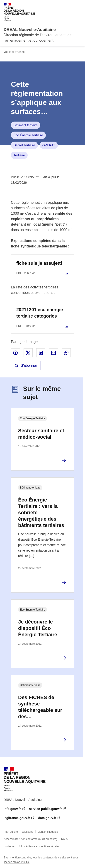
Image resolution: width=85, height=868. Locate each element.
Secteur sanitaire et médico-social (41, 434)
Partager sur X (28, 353)
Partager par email (53, 353)
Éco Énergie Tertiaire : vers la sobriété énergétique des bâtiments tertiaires (41, 513)
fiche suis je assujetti (39, 263)
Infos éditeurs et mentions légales (39, 846)
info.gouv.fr (12, 809)
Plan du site (11, 832)
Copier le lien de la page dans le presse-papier (66, 353)
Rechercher (70, 5)
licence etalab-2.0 (14, 862)
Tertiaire (19, 155)
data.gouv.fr (47, 818)
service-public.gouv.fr (45, 809)
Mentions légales (48, 832)
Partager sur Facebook (15, 353)
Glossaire (28, 832)
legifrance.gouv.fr (17, 818)
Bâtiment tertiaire (26, 125)
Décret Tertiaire (24, 145)
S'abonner (26, 365)
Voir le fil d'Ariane (14, 52)
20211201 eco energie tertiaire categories (40, 313)
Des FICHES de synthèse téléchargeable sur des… (40, 707)
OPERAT (49, 145)
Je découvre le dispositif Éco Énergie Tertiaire (38, 628)
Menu (79, 5)
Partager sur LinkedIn (41, 353)
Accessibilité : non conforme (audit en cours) (30, 839)
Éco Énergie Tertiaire (28, 135)
